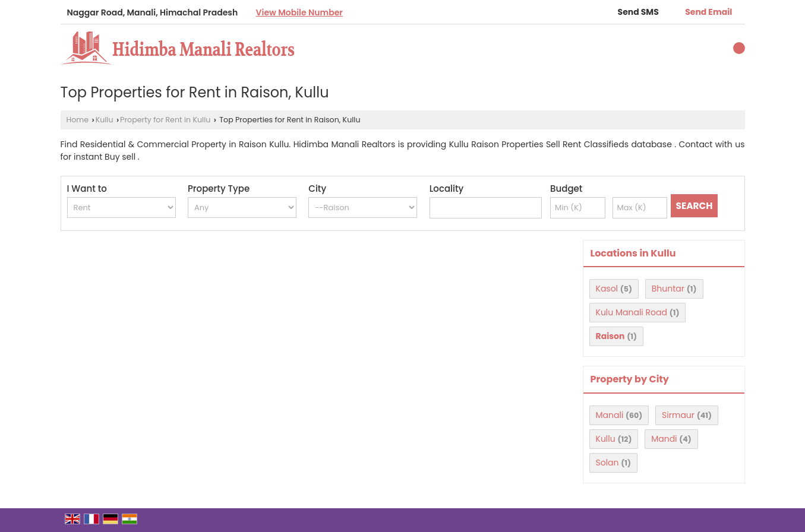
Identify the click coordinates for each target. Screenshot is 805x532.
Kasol (607, 289)
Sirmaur (678, 415)
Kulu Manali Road (632, 312)
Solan (607, 463)
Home (78, 120)
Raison (610, 336)
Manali (610, 415)
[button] (299, 12)
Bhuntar (668, 289)
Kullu (105, 120)
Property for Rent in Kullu (165, 120)
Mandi (664, 439)
